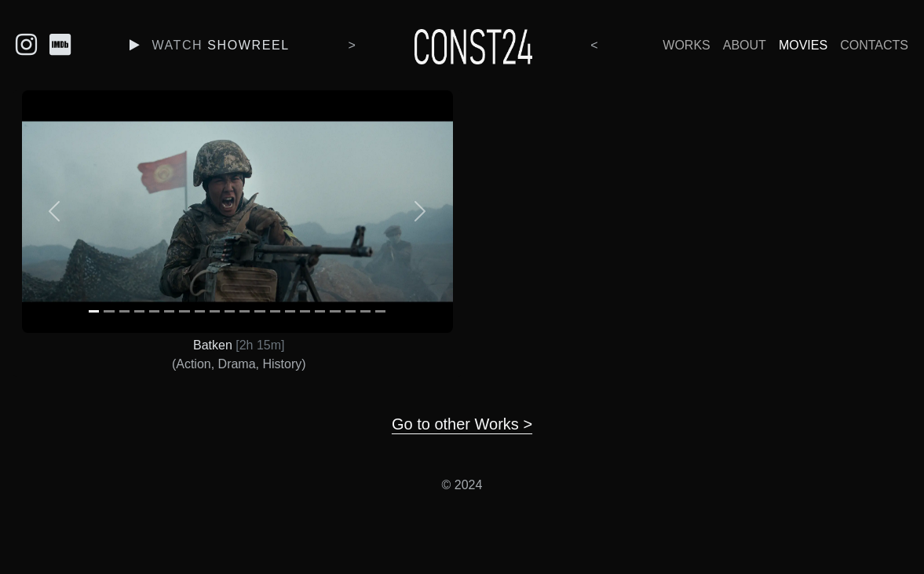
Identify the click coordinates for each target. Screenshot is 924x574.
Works (686, 45)
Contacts (874, 45)
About (745, 45)
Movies (803, 45)
